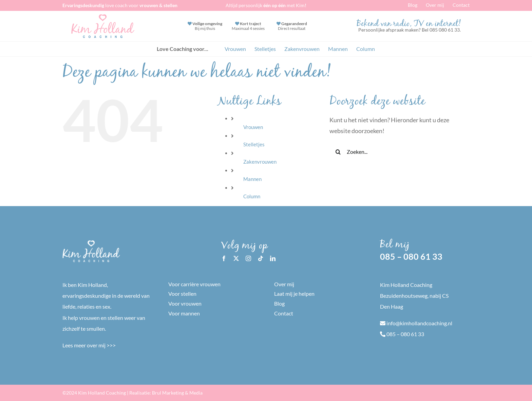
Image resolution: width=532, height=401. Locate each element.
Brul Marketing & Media (177, 393)
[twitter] (236, 258)
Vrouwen (253, 127)
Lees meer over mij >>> (89, 345)
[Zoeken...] (394, 152)
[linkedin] (273, 258)
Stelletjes (254, 144)
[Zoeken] (338, 152)
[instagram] (248, 258)
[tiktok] (261, 258)
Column (252, 196)
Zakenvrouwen (260, 162)
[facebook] (224, 258)
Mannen (252, 179)
